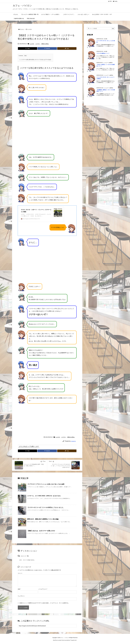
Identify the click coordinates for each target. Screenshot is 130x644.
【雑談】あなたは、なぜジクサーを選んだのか (41, 531)
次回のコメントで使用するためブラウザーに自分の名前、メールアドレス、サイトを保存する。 (44, 603)
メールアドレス (43, 589)
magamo (73, 441)
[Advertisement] (47, 419)
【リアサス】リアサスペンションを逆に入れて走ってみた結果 (46, 484)
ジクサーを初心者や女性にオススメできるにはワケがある (35, 60)
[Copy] (67, 48)
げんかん (22, 29)
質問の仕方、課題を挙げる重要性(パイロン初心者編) (43, 519)
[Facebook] (47, 48)
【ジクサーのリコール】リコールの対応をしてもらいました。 (46, 507)
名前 (19, 589)
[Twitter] (28, 48)
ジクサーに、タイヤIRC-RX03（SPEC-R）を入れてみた (44, 496)
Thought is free (73, 640)
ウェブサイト (21, 596)
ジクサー (38, 44)
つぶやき (30, 29)
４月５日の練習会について (103, 53)
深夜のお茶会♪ (45, 44)
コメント (20, 573)
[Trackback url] (47, 626)
